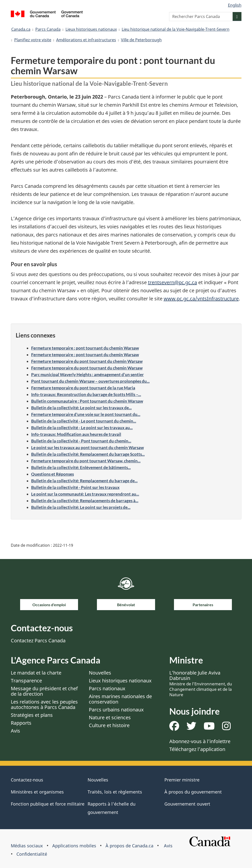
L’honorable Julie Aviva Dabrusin (201, 683)
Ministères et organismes (37, 792)
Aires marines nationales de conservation (120, 699)
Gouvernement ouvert (187, 804)
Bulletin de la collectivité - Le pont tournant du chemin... (84, 421)
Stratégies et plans (32, 715)
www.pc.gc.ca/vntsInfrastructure (201, 299)
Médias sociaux (27, 846)
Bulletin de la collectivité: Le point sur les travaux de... (81, 408)
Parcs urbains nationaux (116, 710)
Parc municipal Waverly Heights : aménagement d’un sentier (87, 375)
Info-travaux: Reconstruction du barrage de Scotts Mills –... (86, 394)
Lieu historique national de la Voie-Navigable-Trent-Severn (176, 29)
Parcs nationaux (107, 688)
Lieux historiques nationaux (91, 29)
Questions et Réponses (53, 474)
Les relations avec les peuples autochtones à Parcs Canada (44, 704)
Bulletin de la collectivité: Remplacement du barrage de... (84, 481)
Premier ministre (182, 780)
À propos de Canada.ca (129, 846)
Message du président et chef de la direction (44, 691)
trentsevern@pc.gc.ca (172, 282)
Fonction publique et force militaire (48, 804)
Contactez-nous (27, 780)
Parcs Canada (48, 29)
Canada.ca (21, 29)
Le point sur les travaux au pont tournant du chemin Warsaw (87, 448)
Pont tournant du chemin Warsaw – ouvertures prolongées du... (90, 381)
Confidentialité (32, 854)
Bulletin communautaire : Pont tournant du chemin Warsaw (87, 401)
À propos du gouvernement (193, 792)
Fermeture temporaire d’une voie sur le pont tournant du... (86, 414)
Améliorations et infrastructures (86, 40)
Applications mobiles (74, 846)
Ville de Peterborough (141, 40)
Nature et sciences (110, 717)
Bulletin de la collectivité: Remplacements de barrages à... (85, 501)
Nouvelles (100, 673)
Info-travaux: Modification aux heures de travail (76, 434)
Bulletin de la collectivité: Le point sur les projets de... (81, 507)
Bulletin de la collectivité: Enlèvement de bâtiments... (81, 467)
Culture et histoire (109, 725)
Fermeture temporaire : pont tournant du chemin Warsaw (85, 348)
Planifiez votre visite (33, 40)
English (235, 5)
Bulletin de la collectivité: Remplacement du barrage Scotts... (88, 454)
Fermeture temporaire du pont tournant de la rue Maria (83, 388)
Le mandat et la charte (36, 673)
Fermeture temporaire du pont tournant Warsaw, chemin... (86, 461)
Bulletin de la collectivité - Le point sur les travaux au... (82, 428)
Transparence (26, 681)
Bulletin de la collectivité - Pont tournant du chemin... (81, 441)
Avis (15, 731)
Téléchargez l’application (197, 749)
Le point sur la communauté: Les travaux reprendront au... (85, 494)
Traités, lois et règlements (115, 792)
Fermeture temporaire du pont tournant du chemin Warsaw (87, 361)
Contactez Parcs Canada (38, 640)
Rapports (21, 723)
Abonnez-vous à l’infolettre (200, 741)
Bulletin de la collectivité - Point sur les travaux (75, 487)
